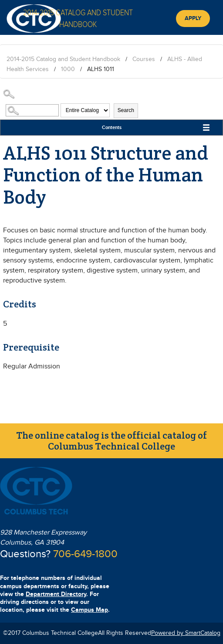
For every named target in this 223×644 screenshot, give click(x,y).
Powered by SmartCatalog (186, 633)
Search (126, 110)
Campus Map (90, 610)
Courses (144, 59)
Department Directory (56, 594)
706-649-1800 (85, 554)
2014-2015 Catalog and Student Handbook (63, 59)
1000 (68, 69)
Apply (193, 18)
